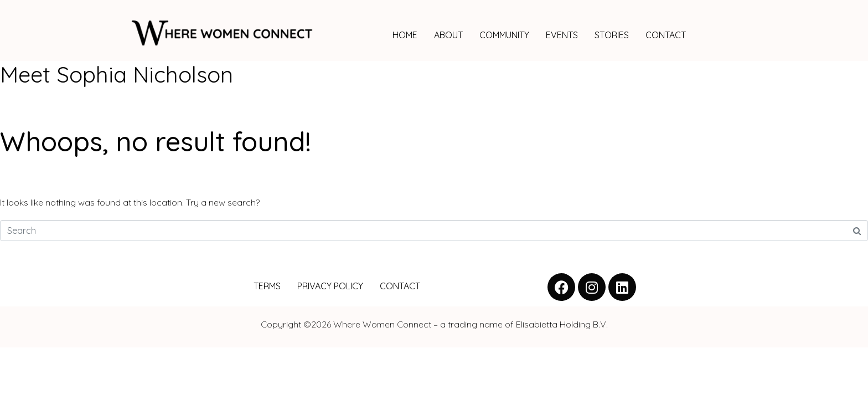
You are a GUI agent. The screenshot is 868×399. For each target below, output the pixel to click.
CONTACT (666, 35)
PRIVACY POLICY (330, 286)
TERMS (267, 286)
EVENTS (562, 35)
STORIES (612, 35)
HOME (405, 35)
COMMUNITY (504, 35)
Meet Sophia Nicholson (117, 74)
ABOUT (448, 35)
